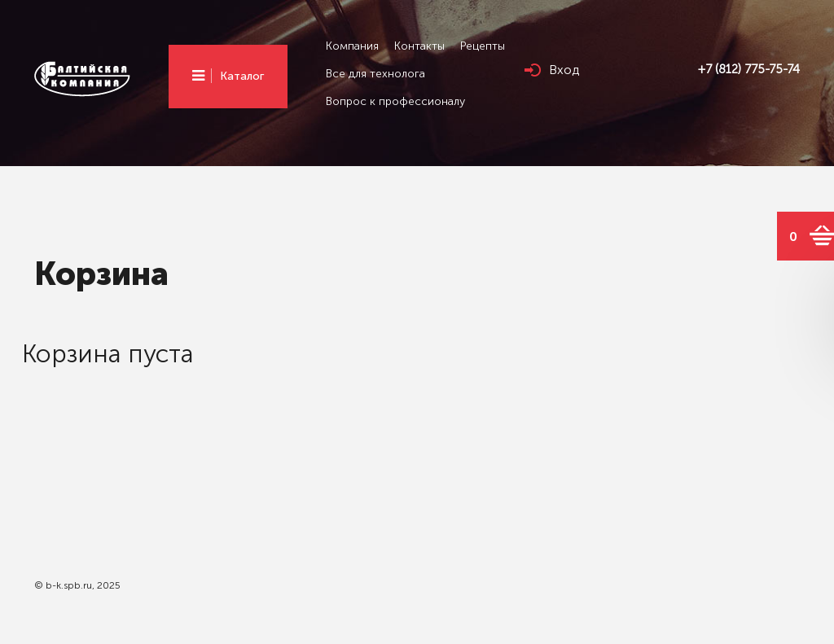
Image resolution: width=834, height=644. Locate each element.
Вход (564, 70)
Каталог (242, 76)
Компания (352, 46)
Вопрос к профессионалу (395, 101)
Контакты (419, 46)
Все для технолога (375, 74)
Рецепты (483, 46)
